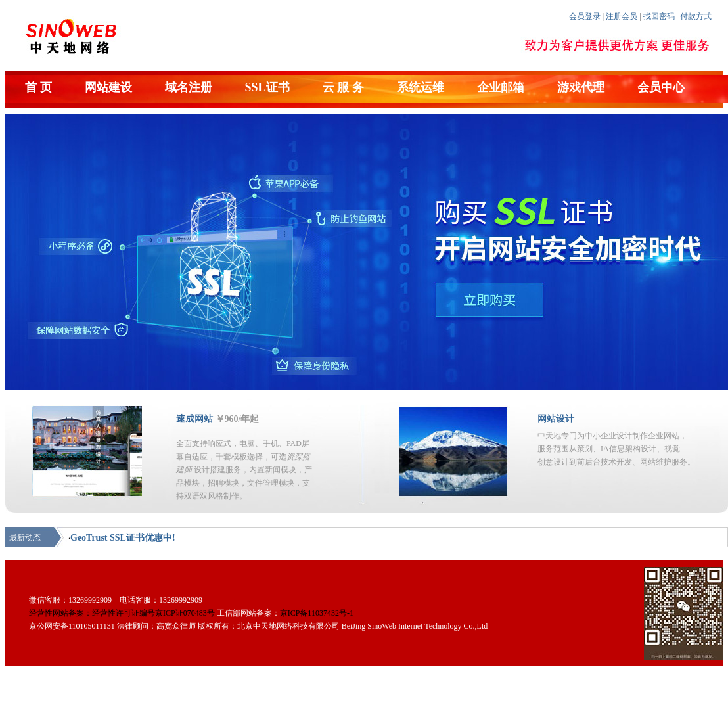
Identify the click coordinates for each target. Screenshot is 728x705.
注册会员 (622, 16)
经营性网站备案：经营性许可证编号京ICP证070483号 (122, 613)
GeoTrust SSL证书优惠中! (123, 538)
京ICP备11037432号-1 (317, 613)
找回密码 (659, 16)
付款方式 (696, 16)
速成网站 (194, 419)
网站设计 (556, 419)
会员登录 (585, 16)
